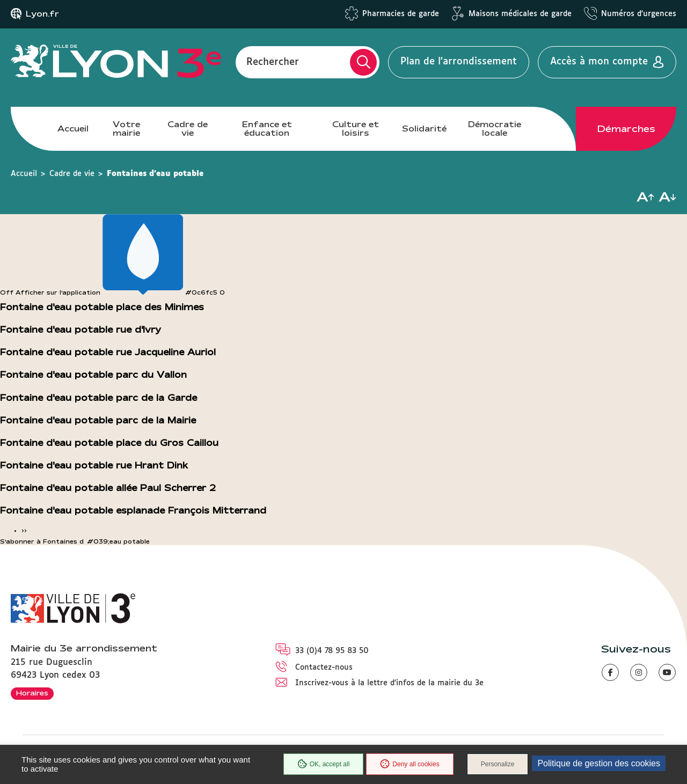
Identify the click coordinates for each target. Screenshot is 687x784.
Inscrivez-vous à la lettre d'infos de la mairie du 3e (389, 683)
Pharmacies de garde (401, 14)
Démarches (626, 129)
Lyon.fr (42, 14)
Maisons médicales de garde (520, 14)
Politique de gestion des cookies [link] (599, 763)
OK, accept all (324, 764)
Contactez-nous (324, 668)
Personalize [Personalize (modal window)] (498, 764)
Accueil (73, 129)
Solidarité (424, 129)
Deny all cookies (410, 764)
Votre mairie (126, 129)
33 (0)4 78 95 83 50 (332, 651)
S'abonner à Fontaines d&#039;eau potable (75, 541)
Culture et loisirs (356, 129)
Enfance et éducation (267, 129)
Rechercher (273, 62)
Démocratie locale (495, 129)
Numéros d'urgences (639, 14)
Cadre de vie (188, 129)
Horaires (32, 693)
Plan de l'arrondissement (459, 62)
